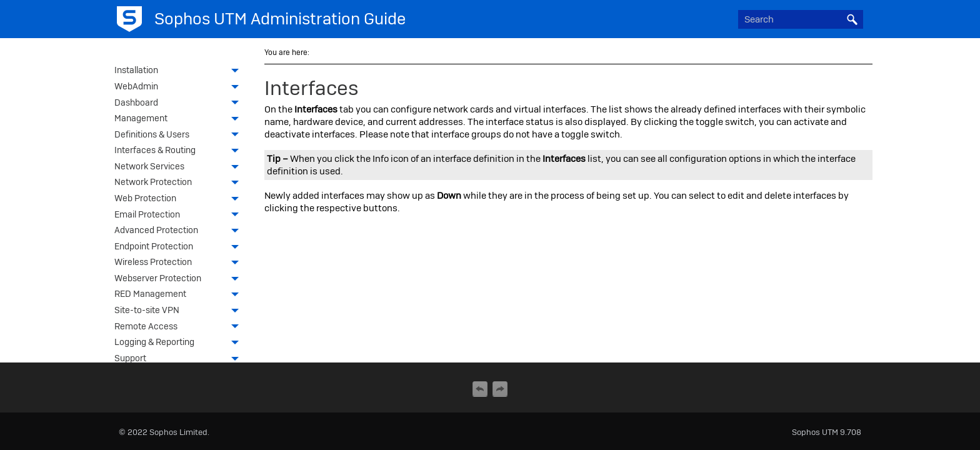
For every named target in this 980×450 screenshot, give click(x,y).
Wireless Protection (180, 263)
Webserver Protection (180, 279)
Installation (180, 71)
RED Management (180, 295)
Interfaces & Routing (180, 151)
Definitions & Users (180, 136)
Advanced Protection (180, 231)
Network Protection (180, 183)
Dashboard (180, 104)
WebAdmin (180, 87)
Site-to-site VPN (180, 311)
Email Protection (180, 216)
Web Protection (180, 199)
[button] (852, 19)
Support (180, 359)
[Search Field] (801, 19)
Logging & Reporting (180, 343)
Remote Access (180, 327)
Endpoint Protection (180, 247)
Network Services (180, 167)
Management (180, 119)
